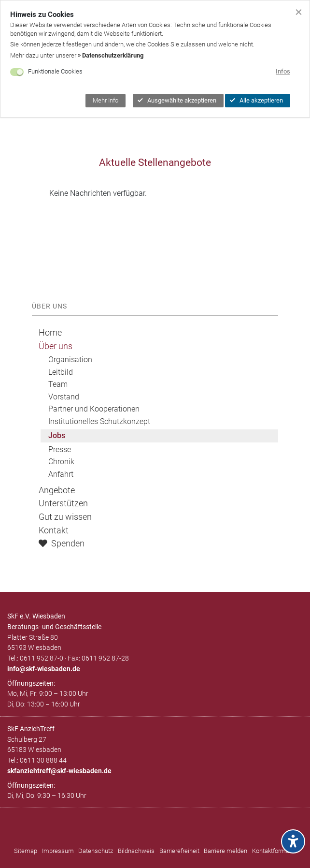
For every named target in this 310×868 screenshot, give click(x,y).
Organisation (70, 360)
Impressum (58, 851)
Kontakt (54, 530)
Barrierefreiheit (179, 851)
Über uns (56, 346)
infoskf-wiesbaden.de (44, 669)
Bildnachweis (136, 851)
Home (50, 333)
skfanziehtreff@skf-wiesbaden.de (59, 771)
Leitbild (61, 372)
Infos (283, 71)
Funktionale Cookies (55, 71)
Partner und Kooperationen (94, 409)
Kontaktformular (274, 851)
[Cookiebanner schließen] (299, 11)
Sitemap (26, 851)
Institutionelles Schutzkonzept (99, 421)
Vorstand (64, 397)
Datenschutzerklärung (113, 55)
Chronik (61, 462)
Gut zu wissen (65, 517)
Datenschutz (96, 851)
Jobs (57, 435)
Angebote (57, 490)
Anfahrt (61, 474)
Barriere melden (225, 851)
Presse (60, 449)
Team (58, 384)
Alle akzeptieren (256, 100)
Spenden (62, 544)
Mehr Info (106, 100)
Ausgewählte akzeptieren (177, 100)
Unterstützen (63, 503)
